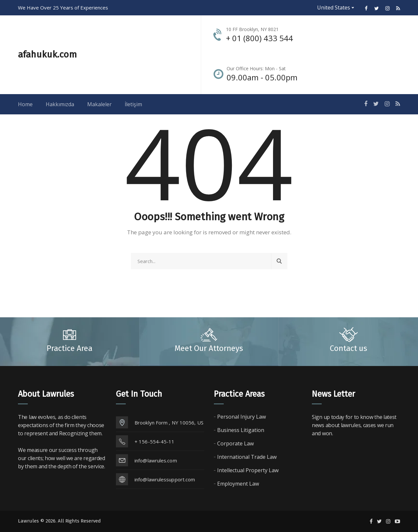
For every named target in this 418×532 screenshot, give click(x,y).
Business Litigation (241, 430)
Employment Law (238, 484)
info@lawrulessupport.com (165, 479)
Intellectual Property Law (248, 470)
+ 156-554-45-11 (155, 441)
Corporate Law (235, 443)
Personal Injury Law (241, 417)
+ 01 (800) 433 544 (259, 38)
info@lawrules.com (156, 460)
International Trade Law (247, 457)
